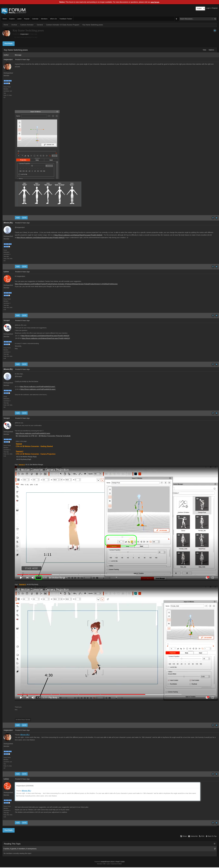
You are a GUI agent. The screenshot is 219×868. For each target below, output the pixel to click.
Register (215, 8)
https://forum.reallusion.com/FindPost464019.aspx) (38, 387)
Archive (14, 25)
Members (44, 19)
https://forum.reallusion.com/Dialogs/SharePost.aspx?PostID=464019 (78, 235)
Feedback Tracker (66, 19)
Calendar (35, 19)
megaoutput (24, 34)
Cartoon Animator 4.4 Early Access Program (63, 25)
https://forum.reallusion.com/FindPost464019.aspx (33, 433)
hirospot (7, 320)
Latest (19, 19)
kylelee (6, 272)
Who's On (54, 19)
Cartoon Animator (27, 25)
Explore (12, 19)
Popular (27, 19)
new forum (155, 2)
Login (208, 8)
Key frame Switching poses (93, 25)
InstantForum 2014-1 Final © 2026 (113, 862)
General (40, 25)
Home (5, 19)
